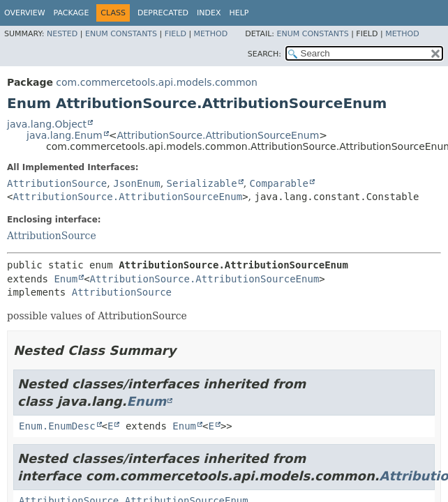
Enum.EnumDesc (57, 426)
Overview (25, 13)
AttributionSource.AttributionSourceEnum (218, 135)
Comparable (279, 183)
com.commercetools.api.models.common (157, 82)
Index (209, 13)
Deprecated (163, 13)
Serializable (202, 183)
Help (239, 13)
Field (176, 34)
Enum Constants (121, 34)
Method (211, 34)
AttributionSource (57, 183)
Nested (62, 34)
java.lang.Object (47, 124)
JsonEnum (136, 183)
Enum (66, 279)
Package (72, 13)
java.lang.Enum (65, 135)
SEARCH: (264, 54)
